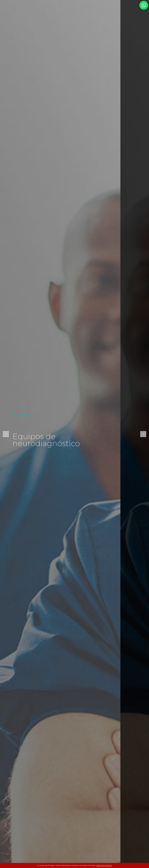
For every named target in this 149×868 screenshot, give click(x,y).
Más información (104, 865)
